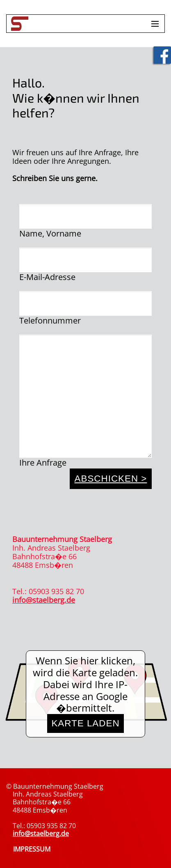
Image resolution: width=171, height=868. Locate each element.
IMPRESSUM (32, 849)
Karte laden (85, 723)
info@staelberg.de (44, 600)
